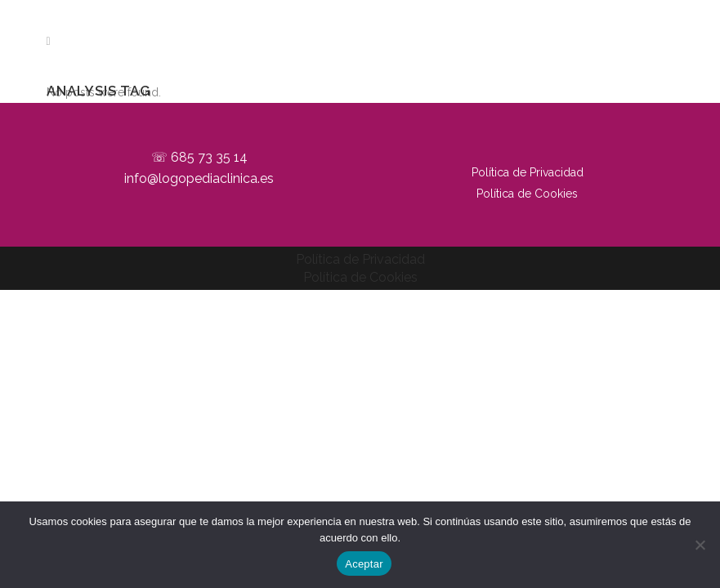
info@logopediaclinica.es (199, 178)
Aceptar (364, 564)
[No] (700, 545)
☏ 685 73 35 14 (199, 157)
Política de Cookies (527, 194)
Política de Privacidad (528, 172)
